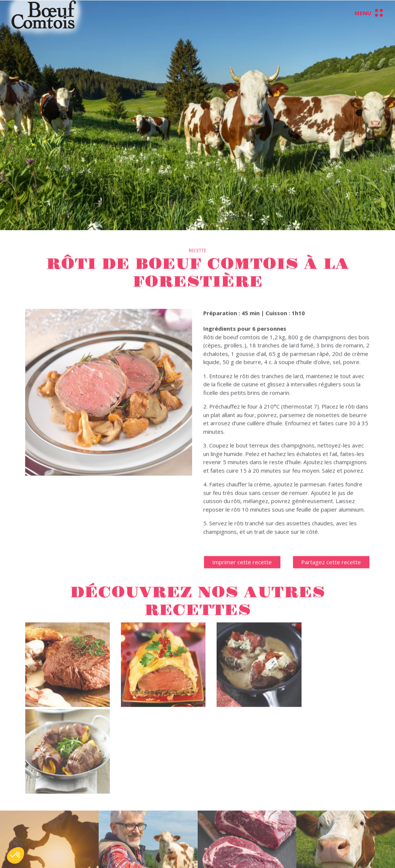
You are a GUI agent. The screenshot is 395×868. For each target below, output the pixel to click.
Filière (87, 831)
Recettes (91, 855)
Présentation (96, 822)
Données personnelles (256, 814)
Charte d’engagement (107, 847)
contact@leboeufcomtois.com (176, 855)
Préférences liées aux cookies (266, 831)
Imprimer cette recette (242, 574)
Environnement (98, 839)
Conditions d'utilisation (256, 822)
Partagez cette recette (331, 574)
